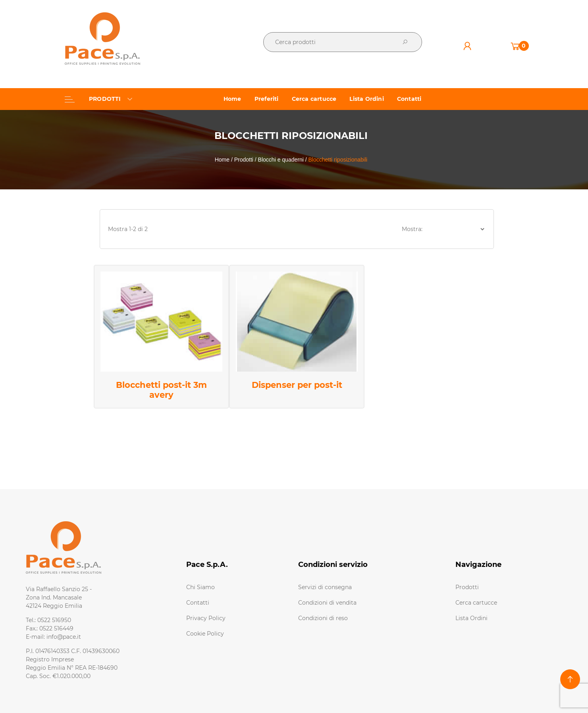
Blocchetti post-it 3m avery (161, 390)
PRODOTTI (99, 99)
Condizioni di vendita (327, 603)
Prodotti (467, 587)
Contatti (198, 603)
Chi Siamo (200, 587)
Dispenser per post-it (297, 385)
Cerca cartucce (476, 603)
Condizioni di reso (323, 618)
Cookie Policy (205, 634)
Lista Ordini (471, 618)
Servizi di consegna (325, 587)
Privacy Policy (206, 618)
